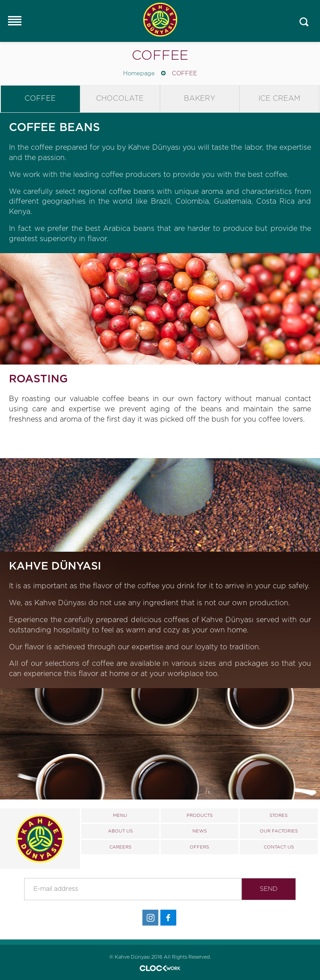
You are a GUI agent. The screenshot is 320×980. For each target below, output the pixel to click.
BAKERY (199, 98)
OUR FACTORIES (279, 831)
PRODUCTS (199, 816)
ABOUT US (120, 831)
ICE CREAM (279, 98)
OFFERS (199, 847)
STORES (278, 816)
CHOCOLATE (120, 98)
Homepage (139, 74)
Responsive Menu (14, 21)
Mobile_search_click (304, 22)
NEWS (199, 831)
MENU (120, 816)
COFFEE (185, 74)
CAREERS (120, 847)
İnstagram (150, 918)
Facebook (168, 918)
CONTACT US (279, 847)
